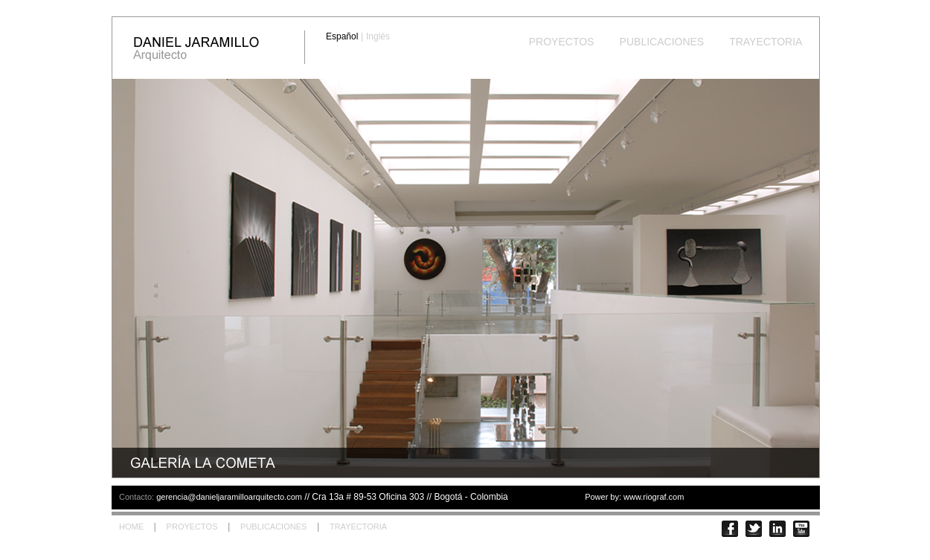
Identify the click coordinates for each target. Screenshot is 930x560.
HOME (131, 527)
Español (342, 36)
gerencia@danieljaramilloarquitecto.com (229, 497)
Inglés (378, 36)
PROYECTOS (561, 42)
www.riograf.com (654, 497)
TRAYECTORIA (766, 42)
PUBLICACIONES (662, 42)
